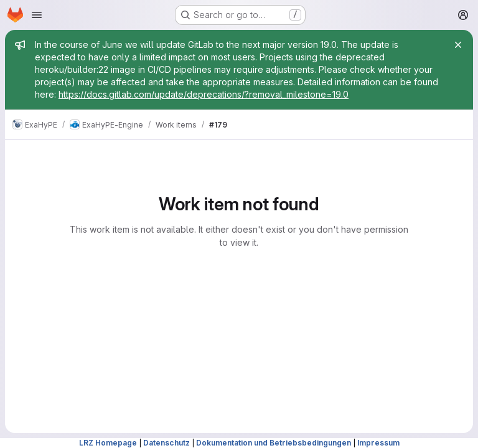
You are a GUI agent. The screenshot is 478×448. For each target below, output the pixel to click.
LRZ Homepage (108, 443)
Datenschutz (166, 443)
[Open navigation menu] (37, 15)
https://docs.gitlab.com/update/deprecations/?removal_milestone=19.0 (204, 94)
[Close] (458, 45)
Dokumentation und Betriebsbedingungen (274, 443)
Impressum (378, 443)
